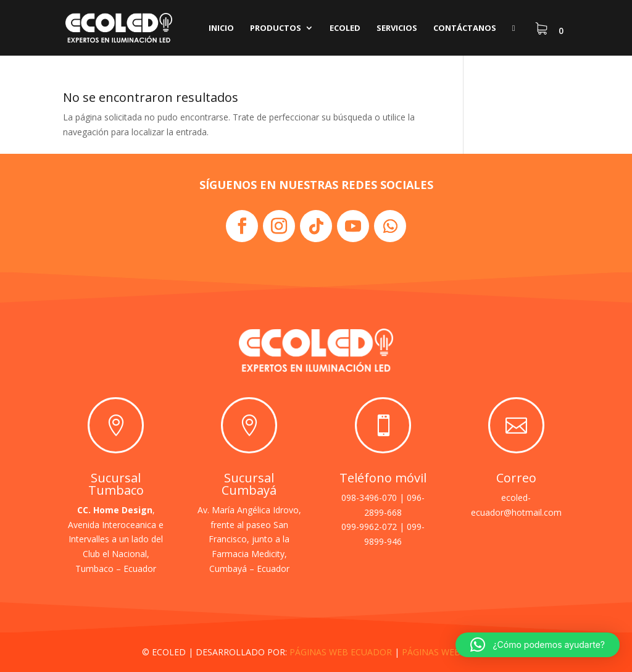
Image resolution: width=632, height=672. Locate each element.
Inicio (221, 28)
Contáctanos (465, 28)
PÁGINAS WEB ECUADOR (341, 652)
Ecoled (345, 28)
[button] (538, 645)
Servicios (397, 28)
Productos (276, 28)
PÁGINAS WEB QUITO (446, 652)
